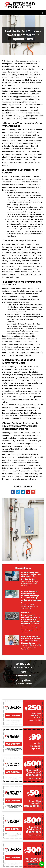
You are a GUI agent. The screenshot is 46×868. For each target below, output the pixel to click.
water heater (33, 454)
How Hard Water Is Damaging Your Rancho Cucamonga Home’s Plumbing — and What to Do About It (31, 597)
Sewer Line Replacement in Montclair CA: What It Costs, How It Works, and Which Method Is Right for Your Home (30, 618)
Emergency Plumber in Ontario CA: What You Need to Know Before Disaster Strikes (31, 640)
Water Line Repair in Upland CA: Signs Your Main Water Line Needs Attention (31, 576)
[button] (43, 13)
